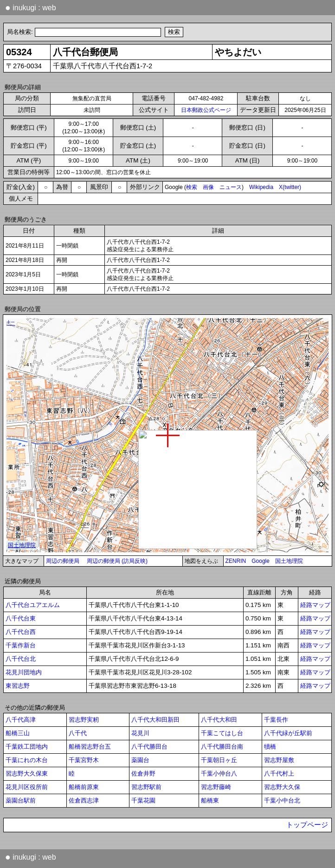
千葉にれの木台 (27, 760)
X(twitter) (290, 187)
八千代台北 (21, 659)
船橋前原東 (84, 787)
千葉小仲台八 (219, 773)
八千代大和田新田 (155, 720)
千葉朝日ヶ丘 (219, 760)
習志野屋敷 (279, 760)
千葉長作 (276, 720)
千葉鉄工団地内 (27, 747)
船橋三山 (18, 733)
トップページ (307, 825)
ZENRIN (236, 561)
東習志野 (18, 686)
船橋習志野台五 (90, 747)
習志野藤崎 (216, 787)
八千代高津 (21, 720)
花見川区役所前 (27, 787)
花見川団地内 (24, 672)
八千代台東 (21, 618)
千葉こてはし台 (222, 733)
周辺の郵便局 (63, 561)
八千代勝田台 (149, 747)
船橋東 (210, 800)
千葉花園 (143, 800)
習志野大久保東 (27, 773)
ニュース (231, 187)
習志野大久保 (282, 787)
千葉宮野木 (84, 760)
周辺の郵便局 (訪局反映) (117, 561)
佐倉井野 (143, 773)
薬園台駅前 (21, 800)
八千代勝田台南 (222, 747)
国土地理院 (289, 561)
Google (261, 561)
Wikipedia (261, 187)
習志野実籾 (84, 720)
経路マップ (315, 605)
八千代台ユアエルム (33, 605)
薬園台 (140, 760)
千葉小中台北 (282, 800)
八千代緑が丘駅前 (288, 733)
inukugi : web (31, 7)
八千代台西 (21, 632)
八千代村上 (279, 773)
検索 (192, 187)
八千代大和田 (219, 720)
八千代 (78, 733)
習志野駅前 (146, 787)
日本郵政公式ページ (206, 110)
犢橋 (270, 747)
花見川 (140, 733)
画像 (208, 187)
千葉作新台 (21, 645)
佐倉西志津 (84, 800)
